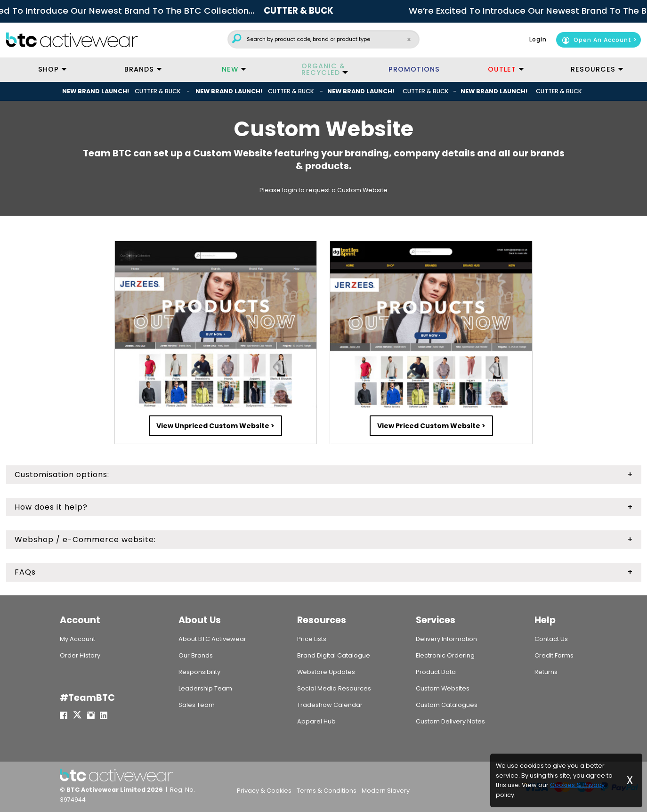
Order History (80, 655)
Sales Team (197, 705)
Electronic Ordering (445, 655)
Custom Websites (443, 688)
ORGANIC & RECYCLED (323, 69)
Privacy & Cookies (264, 791)
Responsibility (199, 672)
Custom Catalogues (447, 705)
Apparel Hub (316, 721)
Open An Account (597, 40)
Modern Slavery (386, 791)
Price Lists (312, 639)
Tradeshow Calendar (330, 705)
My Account (77, 639)
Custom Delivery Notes (450, 721)
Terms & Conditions (327, 791)
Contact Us (551, 639)
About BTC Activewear (212, 639)
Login (538, 39)
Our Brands (196, 655)
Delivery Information (446, 639)
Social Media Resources (334, 688)
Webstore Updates (326, 672)
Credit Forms (554, 655)
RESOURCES (593, 69)
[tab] (324, 475)
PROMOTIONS (414, 69)
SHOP (49, 69)
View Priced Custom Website (429, 426)
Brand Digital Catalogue (334, 655)
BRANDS (139, 69)
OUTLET (502, 69)
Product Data (436, 672)
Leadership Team (205, 688)
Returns (546, 672)
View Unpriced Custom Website (213, 426)
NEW (230, 69)
